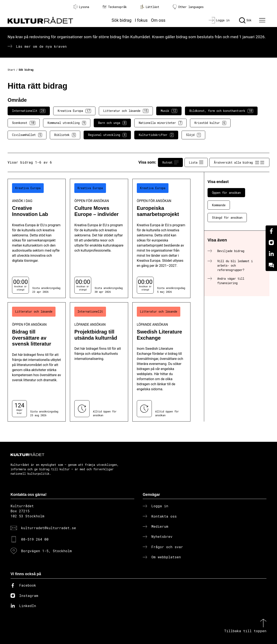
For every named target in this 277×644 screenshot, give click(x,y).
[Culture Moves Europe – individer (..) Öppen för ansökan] (99, 238)
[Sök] (245, 20)
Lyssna (81, 7)
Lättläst (150, 7)
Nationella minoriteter (160, 123)
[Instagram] (271, 243)
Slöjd (193, 135)
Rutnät (170, 162)
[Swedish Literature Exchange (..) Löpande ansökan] (161, 362)
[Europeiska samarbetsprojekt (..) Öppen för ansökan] (161, 238)
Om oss (158, 20)
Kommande (219, 205)
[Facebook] (271, 231)
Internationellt (29, 111)
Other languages (188, 7)
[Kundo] (271, 265)
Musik (169, 111)
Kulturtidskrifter (156, 135)
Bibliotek (65, 135)
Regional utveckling (107, 135)
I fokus (141, 20)
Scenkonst (24, 123)
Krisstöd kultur (210, 123)
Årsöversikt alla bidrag (239, 162)
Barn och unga (112, 123)
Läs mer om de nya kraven (41, 46)
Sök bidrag (122, 20)
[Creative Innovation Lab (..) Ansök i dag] (37, 238)
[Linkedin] (271, 254)
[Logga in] (219, 20)
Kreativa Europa (74, 111)
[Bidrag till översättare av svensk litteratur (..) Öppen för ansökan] (37, 362)
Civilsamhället (27, 135)
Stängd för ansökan (227, 218)
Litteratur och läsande (126, 111)
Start (11, 70)
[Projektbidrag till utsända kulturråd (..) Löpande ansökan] (99, 362)
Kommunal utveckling (67, 123)
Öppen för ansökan (226, 193)
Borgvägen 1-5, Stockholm (46, 551)
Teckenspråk (115, 7)
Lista (196, 162)
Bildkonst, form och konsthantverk (221, 111)
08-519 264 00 (35, 539)
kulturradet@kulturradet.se (49, 528)
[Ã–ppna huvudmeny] (263, 20)
